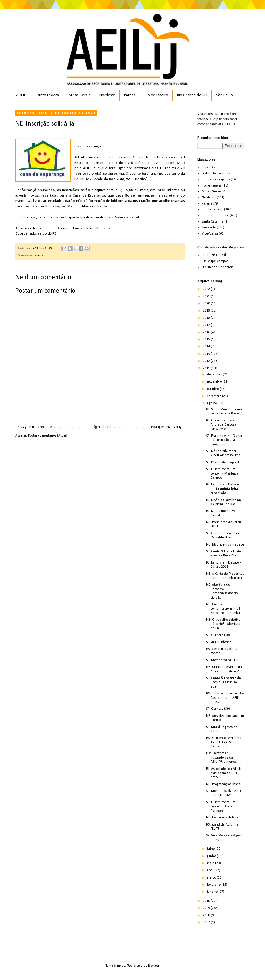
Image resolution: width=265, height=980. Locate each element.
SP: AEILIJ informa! (219, 642)
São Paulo (225, 95)
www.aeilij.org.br (210, 119)
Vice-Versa (210, 234)
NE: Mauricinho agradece (225, 545)
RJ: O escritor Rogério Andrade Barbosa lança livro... (222, 425)
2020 (207, 304)
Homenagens (212, 186)
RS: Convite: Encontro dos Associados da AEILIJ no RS (225, 698)
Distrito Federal (47, 95)
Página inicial (101, 427)
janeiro (213, 892)
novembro (215, 382)
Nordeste (107, 95)
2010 (207, 901)
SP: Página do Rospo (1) (223, 462)
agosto (212, 403)
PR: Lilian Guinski (215, 255)
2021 (207, 297)
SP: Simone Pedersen (217, 267)
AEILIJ (21, 95)
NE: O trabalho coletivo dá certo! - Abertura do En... (223, 624)
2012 (207, 361)
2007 (207, 923)
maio (211, 863)
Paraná (130, 95)
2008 (207, 915)
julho (211, 849)
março (212, 878)
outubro (213, 389)
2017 (207, 325)
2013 (207, 354)
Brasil (206, 167)
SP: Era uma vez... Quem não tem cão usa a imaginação (224, 440)
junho (212, 856)
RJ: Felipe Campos (215, 261)
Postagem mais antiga (167, 427)
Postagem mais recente (34, 427)
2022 (207, 289)
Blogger (154, 966)
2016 (207, 332)
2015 (207, 340)
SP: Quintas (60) (218, 635)
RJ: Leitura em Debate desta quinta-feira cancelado (223, 489)
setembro (215, 396)
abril (211, 870)
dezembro (215, 375)
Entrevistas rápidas (216, 179)
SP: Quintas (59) (218, 709)
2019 (207, 311)
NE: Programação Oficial (224, 784)
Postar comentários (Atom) (48, 436)
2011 (207, 368)
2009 (207, 908)
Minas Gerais (79, 95)
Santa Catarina (213, 222)
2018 (207, 318)
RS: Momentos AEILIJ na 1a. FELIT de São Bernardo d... (224, 742)
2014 (207, 347)
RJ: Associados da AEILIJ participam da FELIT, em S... (224, 773)
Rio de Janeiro (156, 95)
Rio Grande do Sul (192, 95)
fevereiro (214, 885)
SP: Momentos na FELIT (223, 660)
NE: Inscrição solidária (222, 818)
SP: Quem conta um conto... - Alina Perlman (221, 807)
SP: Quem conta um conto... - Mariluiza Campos (222, 473)
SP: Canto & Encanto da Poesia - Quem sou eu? (223, 682)
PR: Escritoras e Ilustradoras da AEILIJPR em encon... (224, 758)
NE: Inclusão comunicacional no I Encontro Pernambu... (224, 609)
